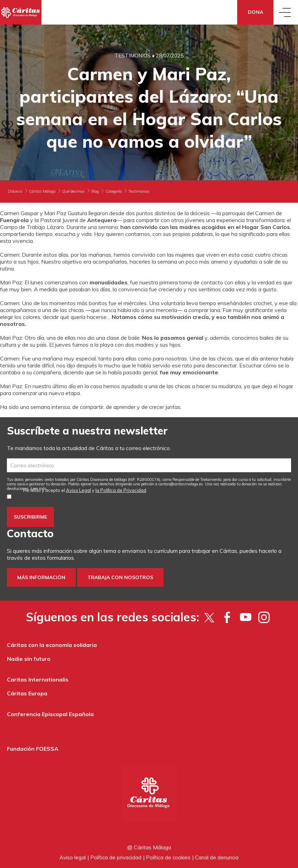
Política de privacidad (116, 857)
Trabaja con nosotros (120, 577)
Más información (41, 577)
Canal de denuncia (217, 857)
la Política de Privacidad (121, 490)
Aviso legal (73, 857)
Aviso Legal (78, 490)
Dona (255, 12)
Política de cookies (168, 857)
